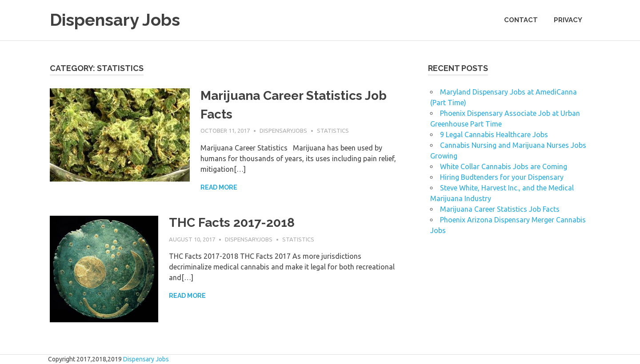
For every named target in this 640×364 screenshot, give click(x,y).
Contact (521, 20)
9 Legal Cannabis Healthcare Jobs (494, 135)
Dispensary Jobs (115, 20)
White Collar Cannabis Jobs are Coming (504, 166)
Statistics (333, 131)
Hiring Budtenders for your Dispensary (502, 177)
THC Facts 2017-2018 (232, 223)
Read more (219, 187)
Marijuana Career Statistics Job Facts (500, 209)
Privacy (568, 20)
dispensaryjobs (283, 131)
